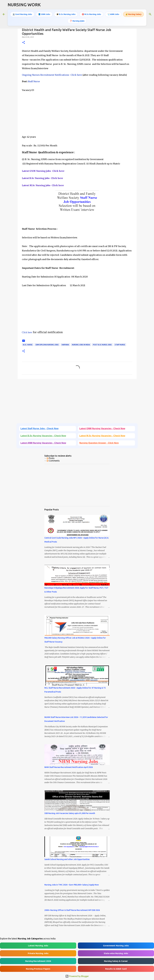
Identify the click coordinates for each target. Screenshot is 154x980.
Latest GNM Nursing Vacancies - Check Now (102, 429)
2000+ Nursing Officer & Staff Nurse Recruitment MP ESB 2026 (72, 910)
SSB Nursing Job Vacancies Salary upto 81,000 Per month (70, 813)
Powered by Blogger (77, 976)
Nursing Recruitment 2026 (38, 961)
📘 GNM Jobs (44, 14)
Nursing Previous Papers (38, 969)
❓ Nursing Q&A (77, 21)
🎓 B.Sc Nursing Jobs (66, 14)
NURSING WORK (24, 5)
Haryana (65, 345)
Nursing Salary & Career (116, 961)
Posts (51, 458)
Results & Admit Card (116, 969)
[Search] (150, 14)
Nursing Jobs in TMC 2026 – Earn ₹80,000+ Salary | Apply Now (72, 885)
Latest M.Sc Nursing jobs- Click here (43, 185)
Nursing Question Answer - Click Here (99, 443)
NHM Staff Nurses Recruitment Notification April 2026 (69, 767)
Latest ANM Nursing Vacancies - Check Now (43, 443)
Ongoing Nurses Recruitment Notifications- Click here (52, 75)
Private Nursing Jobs (38, 953)
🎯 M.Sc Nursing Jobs (91, 14)
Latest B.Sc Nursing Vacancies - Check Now (43, 436)
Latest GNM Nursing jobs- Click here (43, 171)
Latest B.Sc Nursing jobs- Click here (42, 178)
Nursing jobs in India (81, 345)
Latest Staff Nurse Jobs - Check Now (40, 429)
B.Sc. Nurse (28, 345)
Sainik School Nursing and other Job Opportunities (67, 859)
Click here (27, 332)
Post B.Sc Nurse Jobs (102, 345)
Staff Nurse (34, 81)
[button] (24, 43)
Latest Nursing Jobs (38, 946)
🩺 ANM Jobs (113, 14)
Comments (53, 461)
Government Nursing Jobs (116, 946)
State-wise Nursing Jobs (116, 953)
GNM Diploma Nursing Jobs (47, 345)
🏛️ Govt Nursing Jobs (22, 14)
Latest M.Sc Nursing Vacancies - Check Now (102, 436)
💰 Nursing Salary (133, 14)
